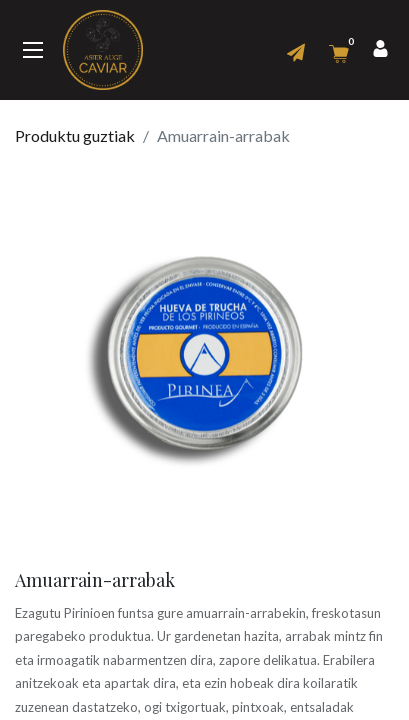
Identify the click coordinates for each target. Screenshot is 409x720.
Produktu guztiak (75, 135)
